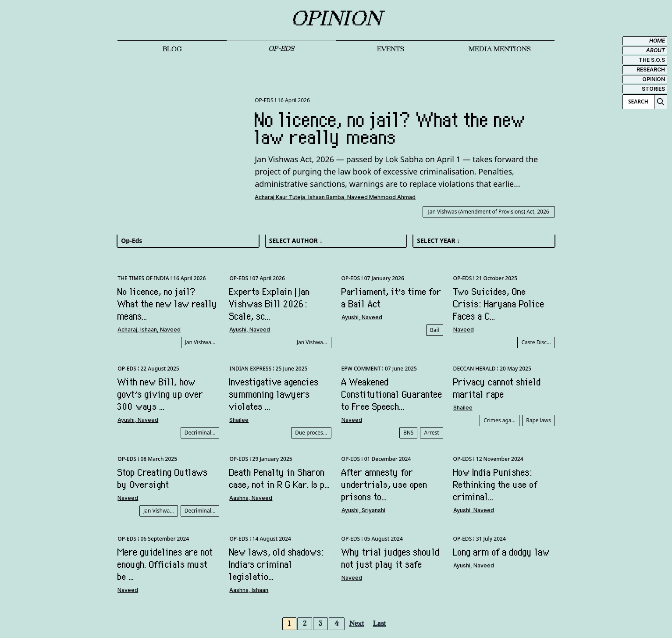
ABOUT (656, 50)
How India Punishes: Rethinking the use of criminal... (495, 485)
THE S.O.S (652, 60)
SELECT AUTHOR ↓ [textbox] (296, 241)
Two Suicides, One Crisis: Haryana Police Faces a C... (499, 304)
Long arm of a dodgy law (501, 552)
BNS (409, 433)
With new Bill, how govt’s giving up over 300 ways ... (160, 394)
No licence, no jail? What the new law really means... (167, 304)
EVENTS (391, 49)
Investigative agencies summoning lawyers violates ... (274, 394)
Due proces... (311, 433)
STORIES (653, 89)
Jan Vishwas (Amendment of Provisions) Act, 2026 (489, 212)
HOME (657, 41)
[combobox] (188, 241)
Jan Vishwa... (200, 342)
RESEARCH (651, 70)
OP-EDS (281, 49)
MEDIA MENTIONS (500, 49)
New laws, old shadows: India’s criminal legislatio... (277, 564)
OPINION (654, 79)
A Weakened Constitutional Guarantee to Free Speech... (392, 394)
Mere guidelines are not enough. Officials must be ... (165, 564)
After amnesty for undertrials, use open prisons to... (384, 485)
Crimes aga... (500, 420)
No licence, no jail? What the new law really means (390, 128)
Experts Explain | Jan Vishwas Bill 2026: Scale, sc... (270, 304)
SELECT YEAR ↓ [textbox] (438, 241)
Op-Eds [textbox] (132, 241)
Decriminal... (200, 433)
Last (380, 624)
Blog (172, 49)
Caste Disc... (536, 342)
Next (357, 624)
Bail (435, 330)
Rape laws (538, 420)
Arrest (431, 433)
